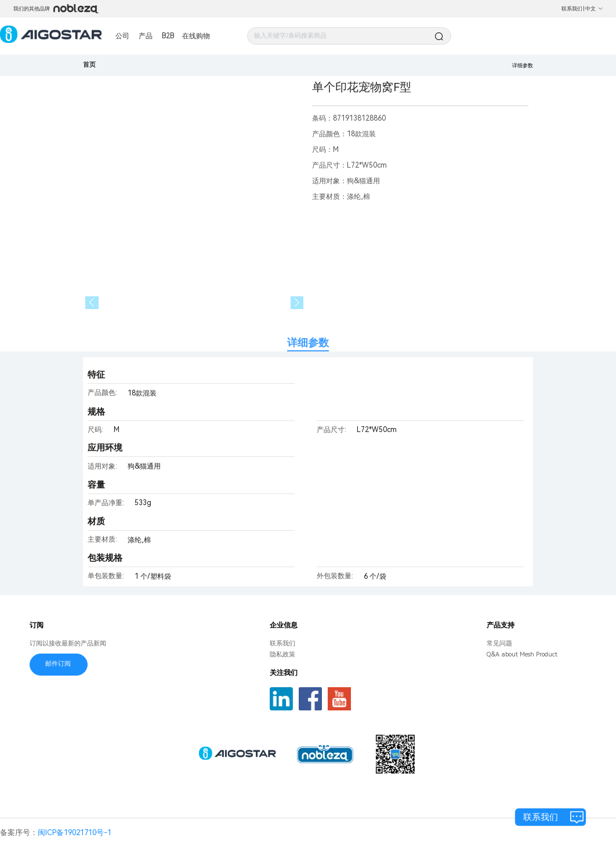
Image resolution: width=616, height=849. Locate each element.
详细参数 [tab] (308, 342)
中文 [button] (594, 9)
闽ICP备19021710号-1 (75, 832)
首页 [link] (89, 65)
